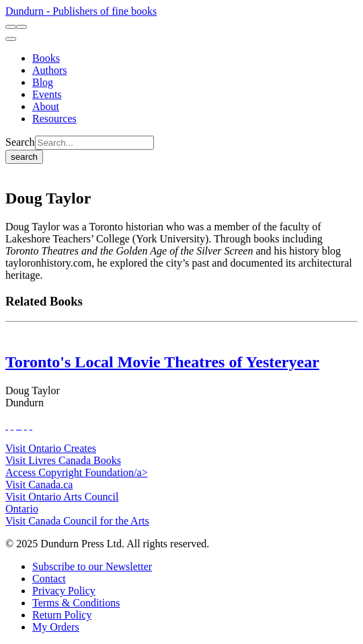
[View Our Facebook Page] (7, 425)
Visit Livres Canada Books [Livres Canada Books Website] (63, 460)
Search (20, 142)
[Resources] (54, 119)
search (24, 157)
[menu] (11, 39)
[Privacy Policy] (64, 591)
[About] (46, 106)
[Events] (47, 94)
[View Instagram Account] (20, 425)
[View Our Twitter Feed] (12, 425)
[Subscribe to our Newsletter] (92, 566)
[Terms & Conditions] (76, 603)
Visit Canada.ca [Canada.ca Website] (39, 485)
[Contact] (49, 579)
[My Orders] (56, 627)
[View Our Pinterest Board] (26, 425)
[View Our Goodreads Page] (31, 425)
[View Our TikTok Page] (17, 425)
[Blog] (43, 82)
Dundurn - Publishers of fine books (81, 11)
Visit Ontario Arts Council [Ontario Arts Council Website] (62, 497)
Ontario (22, 509)
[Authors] (50, 70)
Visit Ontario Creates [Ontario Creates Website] (51, 448)
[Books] (46, 58)
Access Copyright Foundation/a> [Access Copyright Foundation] (77, 472)
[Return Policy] (62, 615)
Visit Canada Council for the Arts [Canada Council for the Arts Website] (77, 521)
